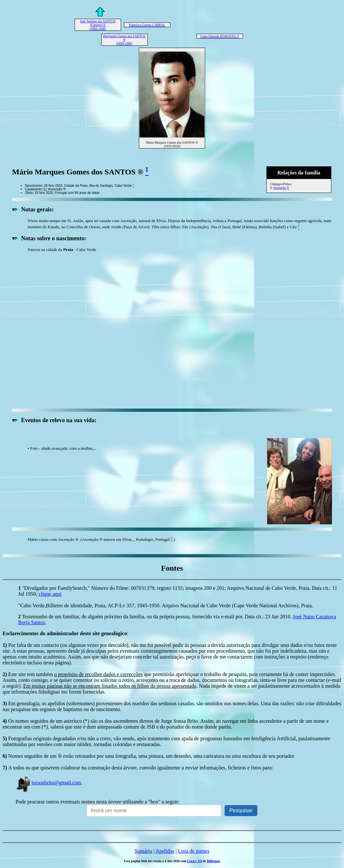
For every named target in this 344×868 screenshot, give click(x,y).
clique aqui (50, 594)
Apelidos (165, 851)
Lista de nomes (194, 851)
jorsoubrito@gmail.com (48, 783)
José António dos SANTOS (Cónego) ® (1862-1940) (98, 25)
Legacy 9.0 (194, 861)
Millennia (213, 861)
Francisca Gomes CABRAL (147, 25)
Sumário (143, 851)
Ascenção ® (281, 188)
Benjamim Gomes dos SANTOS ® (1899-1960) (124, 40)
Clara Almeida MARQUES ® (220, 36)
